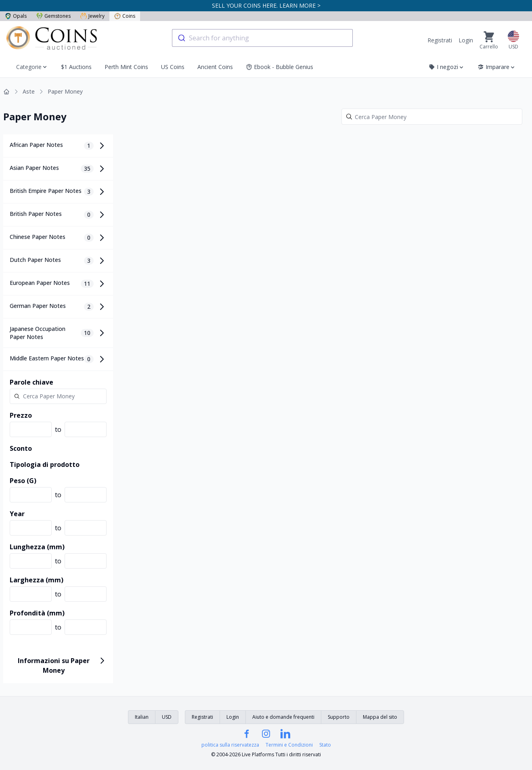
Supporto (339, 717)
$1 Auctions (76, 67)
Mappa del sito (380, 717)
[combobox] (262, 38)
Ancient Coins (215, 67)
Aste (29, 91)
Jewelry (92, 16)
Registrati (440, 40)
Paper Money (65, 91)
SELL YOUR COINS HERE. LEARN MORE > (266, 5)
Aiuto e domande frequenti (283, 717)
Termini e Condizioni (289, 745)
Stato (325, 745)
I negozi (447, 67)
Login (466, 40)
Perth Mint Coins (126, 67)
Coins (125, 16)
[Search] (432, 117)
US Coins (173, 67)
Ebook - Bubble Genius (280, 67)
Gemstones (53, 16)
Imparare (497, 67)
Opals (16, 16)
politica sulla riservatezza (230, 745)
